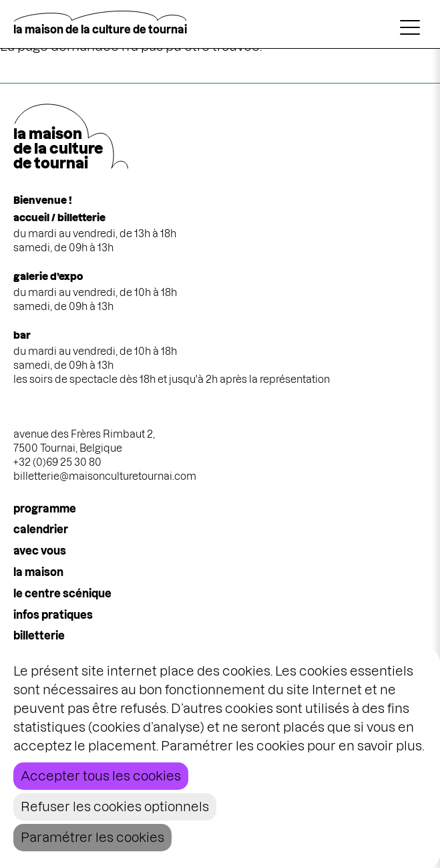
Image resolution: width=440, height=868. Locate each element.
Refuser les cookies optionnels (115, 807)
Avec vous (40, 551)
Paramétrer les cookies (92, 838)
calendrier (41, 529)
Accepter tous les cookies (101, 776)
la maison (38, 572)
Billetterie (39, 635)
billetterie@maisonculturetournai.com (105, 476)
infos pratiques (53, 615)
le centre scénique (62, 593)
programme (45, 509)
